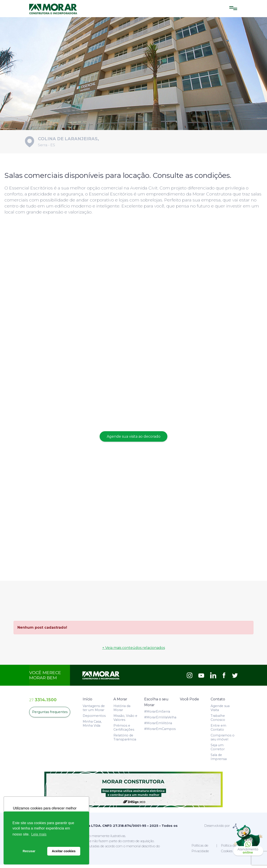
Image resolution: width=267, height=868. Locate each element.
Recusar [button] (29, 851)
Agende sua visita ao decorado (134, 440)
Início (87, 702)
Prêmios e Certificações (124, 731)
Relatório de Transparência (125, 740)
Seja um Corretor (218, 750)
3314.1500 (43, 703)
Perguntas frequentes (50, 715)
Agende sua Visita (220, 711)
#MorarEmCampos (160, 732)
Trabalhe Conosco (218, 721)
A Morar (120, 702)
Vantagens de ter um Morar (94, 711)
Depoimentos (94, 719)
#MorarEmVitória (158, 726)
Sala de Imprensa (219, 760)
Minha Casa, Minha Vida (92, 727)
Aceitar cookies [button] (64, 851)
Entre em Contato (218, 731)
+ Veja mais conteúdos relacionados (134, 651)
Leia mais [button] (39, 834)
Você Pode (189, 702)
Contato (218, 702)
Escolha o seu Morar (156, 705)
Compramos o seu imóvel (223, 740)
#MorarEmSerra (157, 715)
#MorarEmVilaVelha (160, 721)
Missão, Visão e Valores (125, 721)
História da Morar (122, 711)
